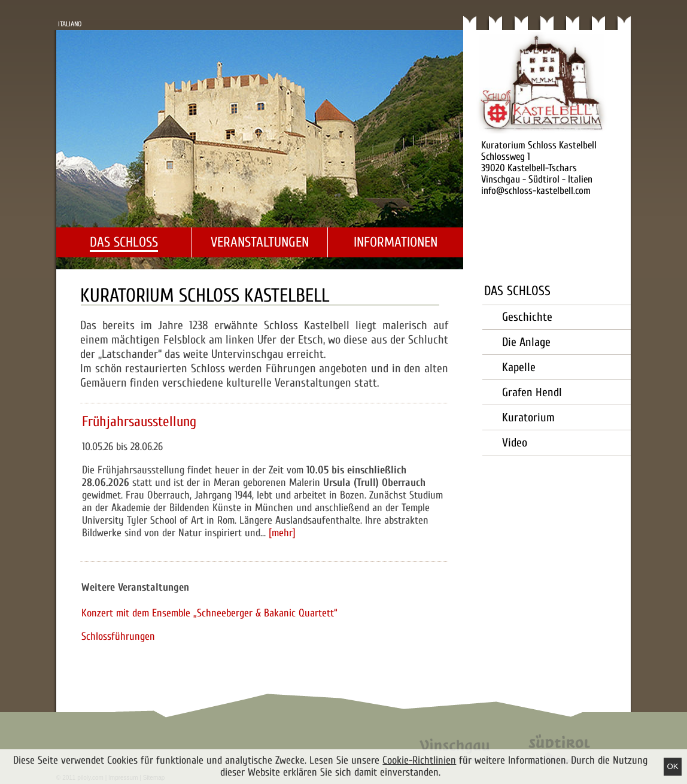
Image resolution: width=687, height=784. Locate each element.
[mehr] (282, 533)
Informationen (396, 242)
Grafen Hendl (532, 392)
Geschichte (527, 317)
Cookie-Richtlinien (419, 760)
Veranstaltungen (260, 242)
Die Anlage (526, 342)
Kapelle (519, 367)
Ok (672, 766)
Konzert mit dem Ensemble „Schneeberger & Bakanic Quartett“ (209, 613)
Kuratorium (528, 417)
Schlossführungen (118, 636)
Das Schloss (124, 242)
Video (515, 443)
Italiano (70, 24)
